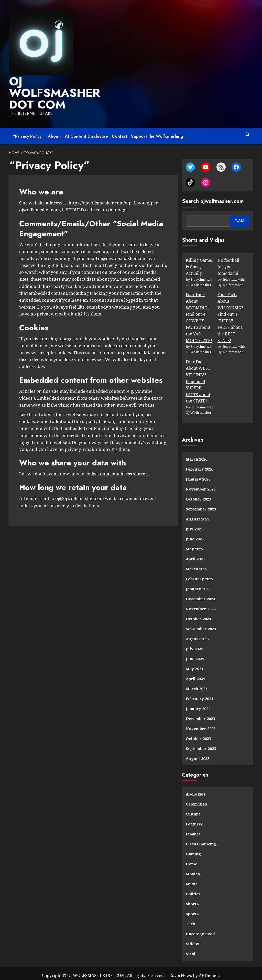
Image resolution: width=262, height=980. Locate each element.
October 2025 (198, 495)
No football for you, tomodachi (228, 263)
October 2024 (198, 615)
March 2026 (196, 455)
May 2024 (194, 665)
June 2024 (195, 655)
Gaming (193, 850)
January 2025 (198, 585)
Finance (193, 830)
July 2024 (194, 645)
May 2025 (194, 545)
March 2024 (196, 684)
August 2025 (198, 515)
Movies (193, 870)
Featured (195, 820)
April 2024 (195, 674)
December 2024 (200, 595)
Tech (190, 920)
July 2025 (194, 525)
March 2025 (196, 565)
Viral (190, 950)
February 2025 (199, 575)
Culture (193, 810)
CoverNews (181, 971)
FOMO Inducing (201, 840)
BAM (240, 217)
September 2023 (201, 744)
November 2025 (201, 485)
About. (54, 132)
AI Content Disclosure (86, 132)
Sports (192, 910)
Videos (193, 940)
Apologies (196, 790)
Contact (119, 132)
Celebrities (196, 800)
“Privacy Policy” (28, 132)
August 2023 (198, 754)
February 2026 (199, 465)
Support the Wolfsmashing (157, 132)
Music (192, 880)
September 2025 (201, 505)
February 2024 (199, 694)
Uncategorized (200, 930)
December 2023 (200, 714)
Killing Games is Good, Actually (199, 263)
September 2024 (201, 625)
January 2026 (198, 475)
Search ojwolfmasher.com (213, 197)
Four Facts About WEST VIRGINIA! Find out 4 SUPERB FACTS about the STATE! (198, 377)
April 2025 (195, 555)
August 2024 (198, 635)
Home (192, 860)
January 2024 (198, 704)
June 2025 (195, 535)
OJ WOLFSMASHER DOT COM (49, 91)
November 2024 (201, 605)
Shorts (192, 900)
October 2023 (198, 734)
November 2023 (201, 724)
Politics (193, 890)
